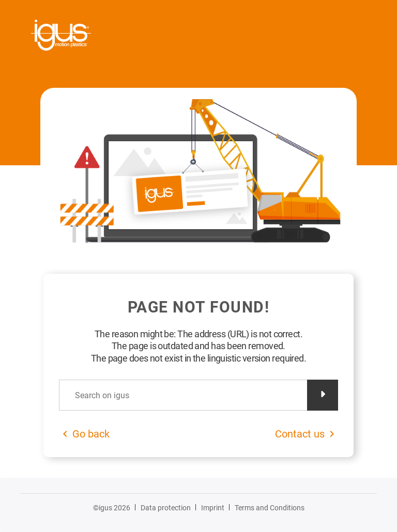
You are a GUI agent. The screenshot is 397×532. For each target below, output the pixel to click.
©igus (112, 508)
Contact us (300, 434)
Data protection (166, 508)
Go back (91, 434)
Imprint (213, 508)
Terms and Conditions (270, 508)
